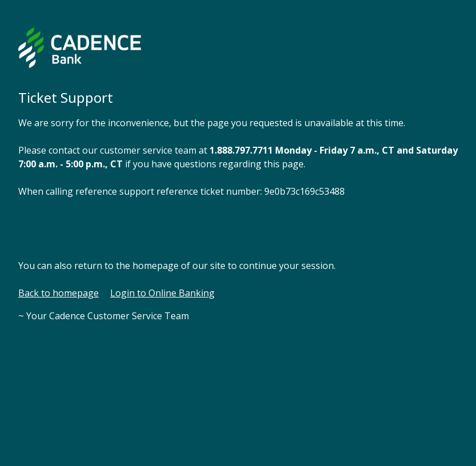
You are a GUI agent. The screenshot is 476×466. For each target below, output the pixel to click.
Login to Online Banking (162, 293)
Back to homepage (59, 293)
